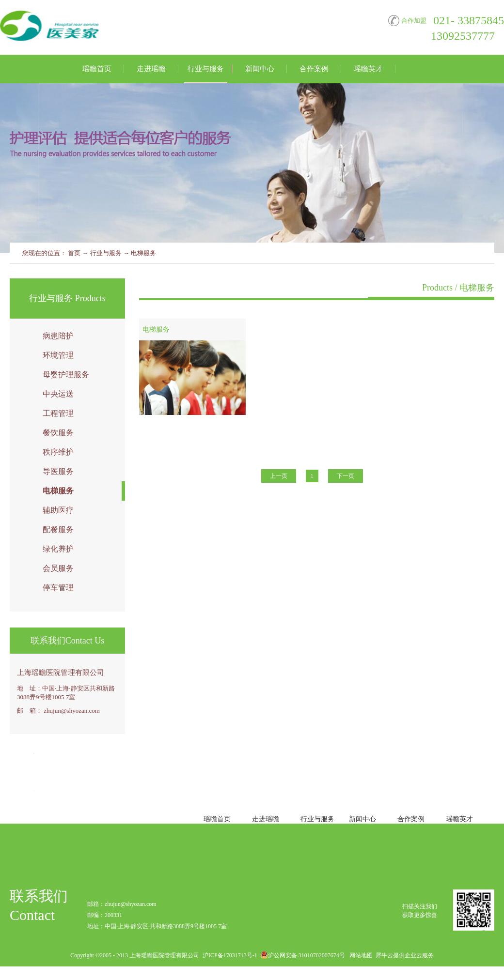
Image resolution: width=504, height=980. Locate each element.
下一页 (346, 476)
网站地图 (360, 955)
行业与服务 (106, 253)
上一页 (279, 476)
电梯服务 (143, 253)
